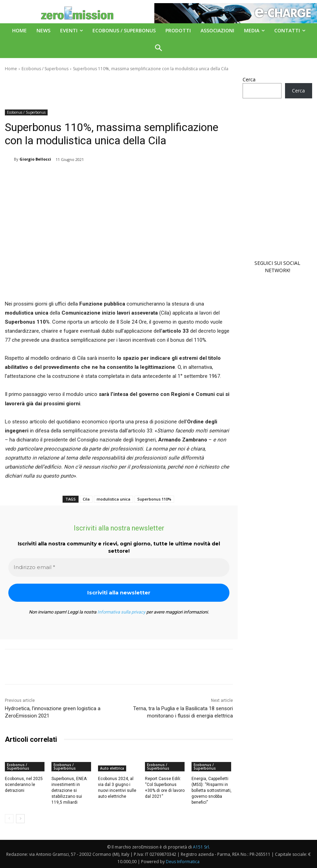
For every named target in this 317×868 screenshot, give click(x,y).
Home (11, 69)
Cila (86, 499)
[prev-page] (9, 819)
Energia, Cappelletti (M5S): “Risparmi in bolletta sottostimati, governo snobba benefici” (212, 790)
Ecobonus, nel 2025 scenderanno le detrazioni (24, 785)
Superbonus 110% (154, 499)
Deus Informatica (183, 862)
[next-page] (20, 819)
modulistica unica (113, 499)
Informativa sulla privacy (121, 612)
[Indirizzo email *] (119, 567)
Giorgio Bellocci (35, 159)
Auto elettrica (112, 768)
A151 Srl (201, 847)
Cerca (249, 79)
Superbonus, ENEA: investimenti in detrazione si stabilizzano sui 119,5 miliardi (70, 790)
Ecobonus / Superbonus (45, 69)
